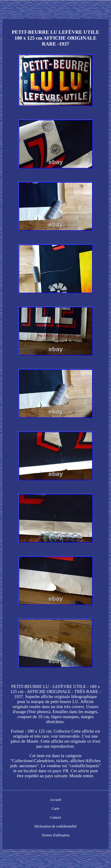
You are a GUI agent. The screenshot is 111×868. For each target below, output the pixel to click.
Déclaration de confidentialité (55, 826)
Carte (56, 809)
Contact (55, 817)
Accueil (55, 800)
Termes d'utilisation (55, 835)
